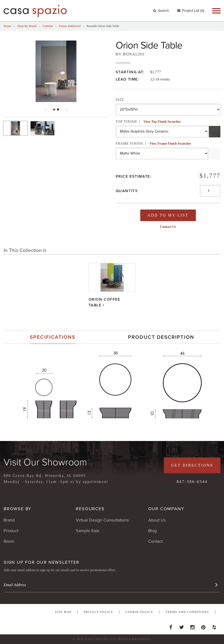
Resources (90, 509)
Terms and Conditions (187, 612)
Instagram (192, 626)
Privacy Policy (98, 612)
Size (120, 100)
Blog (152, 531)
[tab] (53, 337)
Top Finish (148, 122)
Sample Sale (88, 531)
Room (9, 541)
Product (11, 531)
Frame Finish (153, 144)
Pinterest (203, 626)
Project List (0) (193, 11)
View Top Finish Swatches (162, 122)
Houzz (214, 626)
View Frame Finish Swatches (170, 144)
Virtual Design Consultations (102, 520)
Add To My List (168, 215)
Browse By (17, 509)
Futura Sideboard (70, 26)
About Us (157, 520)
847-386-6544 (192, 482)
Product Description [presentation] (161, 337)
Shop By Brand (27, 26)
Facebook (171, 626)
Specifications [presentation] (53, 337)
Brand (9, 520)
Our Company (166, 509)
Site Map (63, 612)
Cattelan (48, 26)
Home (7, 26)
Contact (155, 541)
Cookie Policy (139, 612)
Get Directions (192, 465)
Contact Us (168, 227)
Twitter (182, 626)
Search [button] (161, 11)
